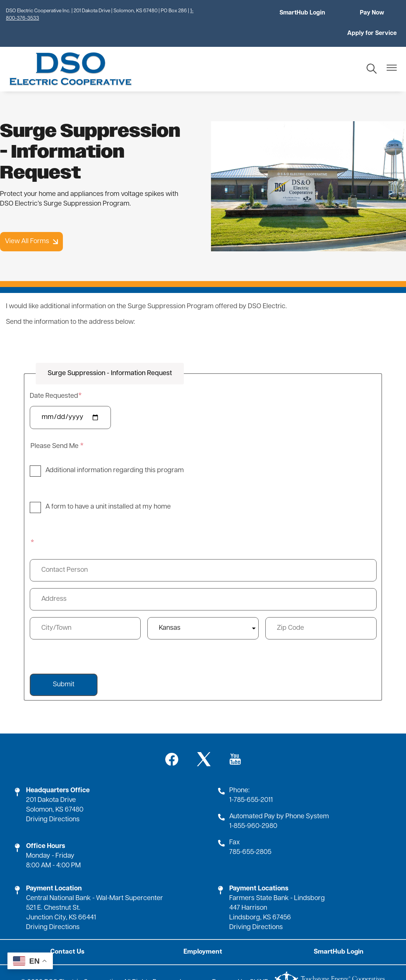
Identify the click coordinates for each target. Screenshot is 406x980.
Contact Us (69, 931)
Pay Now (308, 13)
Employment (203, 931)
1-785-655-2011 (251, 780)
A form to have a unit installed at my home (108, 486)
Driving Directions (53, 799)
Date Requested (54, 376)
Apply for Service (374, 13)
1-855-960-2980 (253, 806)
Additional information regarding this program (115, 450)
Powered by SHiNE (240, 962)
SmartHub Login (241, 13)
